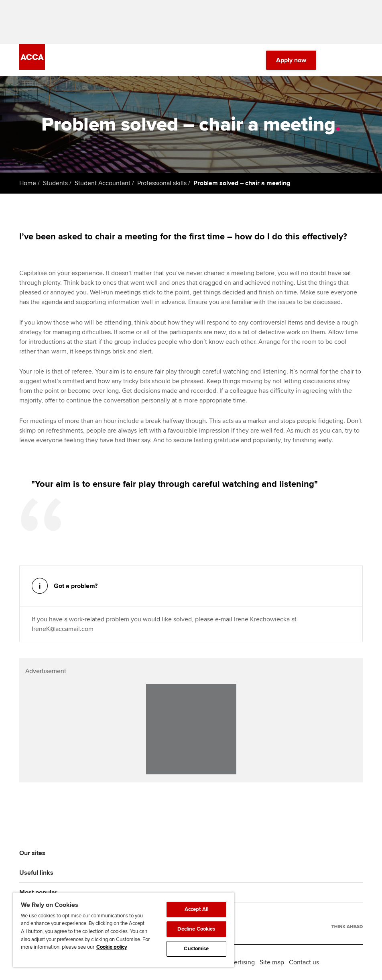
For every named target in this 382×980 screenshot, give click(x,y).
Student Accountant (103, 183)
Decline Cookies (196, 929)
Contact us (304, 962)
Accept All (196, 909)
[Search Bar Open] (335, 60)
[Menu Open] (358, 60)
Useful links (36, 873)
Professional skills (162, 183)
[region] (124, 930)
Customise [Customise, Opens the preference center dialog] (196, 949)
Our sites (32, 853)
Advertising (239, 962)
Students (55, 183)
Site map (272, 962)
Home (28, 183)
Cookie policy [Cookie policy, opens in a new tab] (112, 947)
